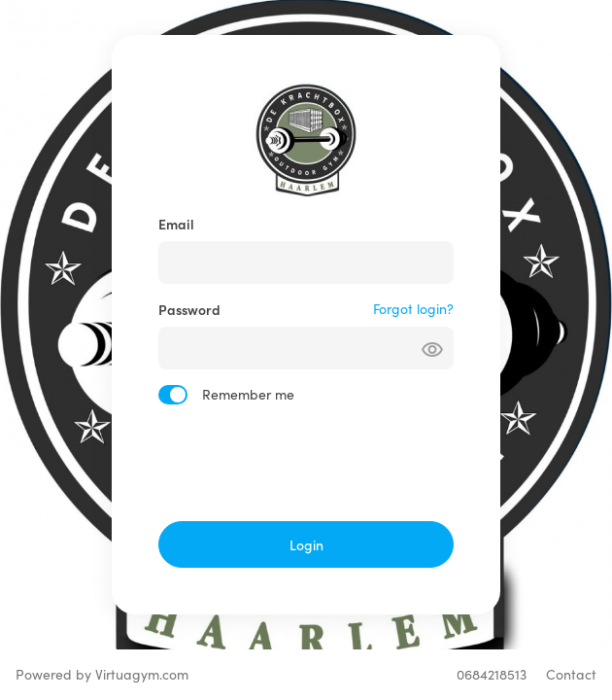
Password (189, 309)
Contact (571, 674)
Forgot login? (413, 309)
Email (176, 224)
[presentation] (306, 463)
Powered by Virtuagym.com (102, 674)
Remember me (248, 394)
